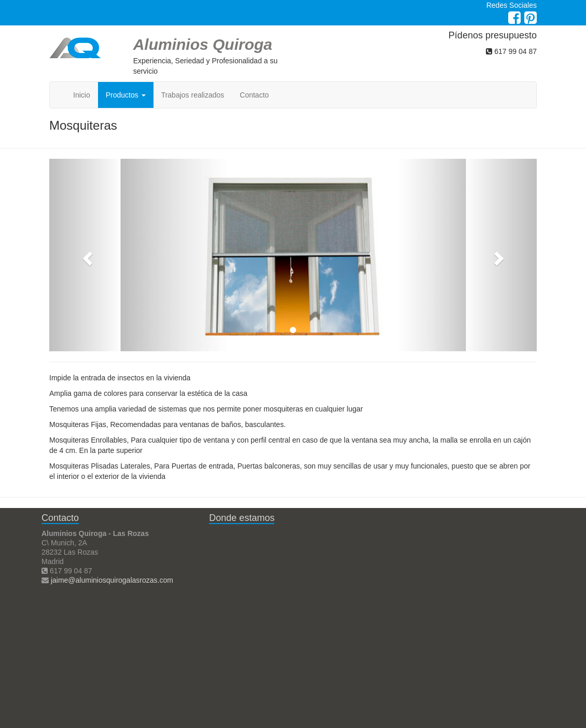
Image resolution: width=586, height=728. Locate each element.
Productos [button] (126, 95)
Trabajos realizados (193, 95)
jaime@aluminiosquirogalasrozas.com (112, 580)
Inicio (82, 95)
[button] (86, 255)
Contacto (254, 95)
